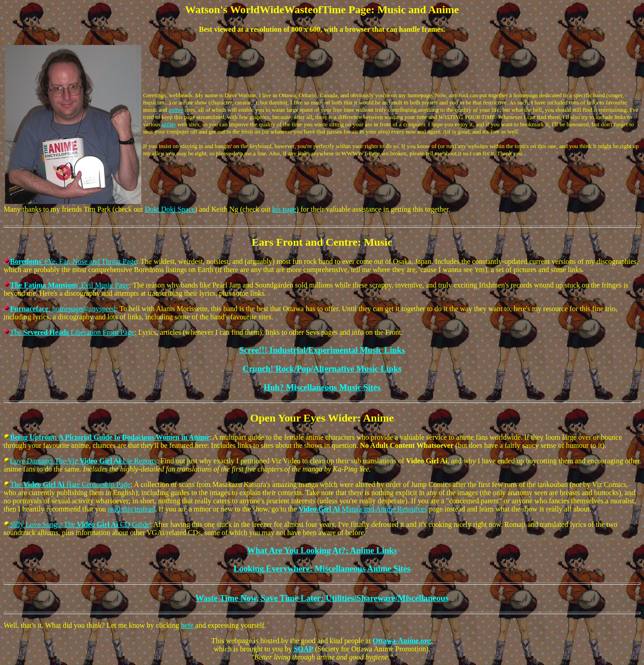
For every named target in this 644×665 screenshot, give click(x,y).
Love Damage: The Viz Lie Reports (83, 461)
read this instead (131, 509)
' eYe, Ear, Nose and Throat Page (73, 261)
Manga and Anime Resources (363, 509)
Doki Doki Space (170, 209)
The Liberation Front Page (72, 332)
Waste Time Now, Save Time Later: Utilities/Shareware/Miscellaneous (322, 598)
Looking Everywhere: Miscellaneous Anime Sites (322, 568)
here (188, 625)
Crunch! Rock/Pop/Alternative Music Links (322, 369)
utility (169, 124)
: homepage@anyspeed (63, 309)
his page (284, 209)
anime (176, 110)
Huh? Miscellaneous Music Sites (322, 387)
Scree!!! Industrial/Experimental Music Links (322, 350)
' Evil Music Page (69, 285)
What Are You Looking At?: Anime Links (322, 550)
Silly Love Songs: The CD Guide (80, 524)
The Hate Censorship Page (70, 484)
